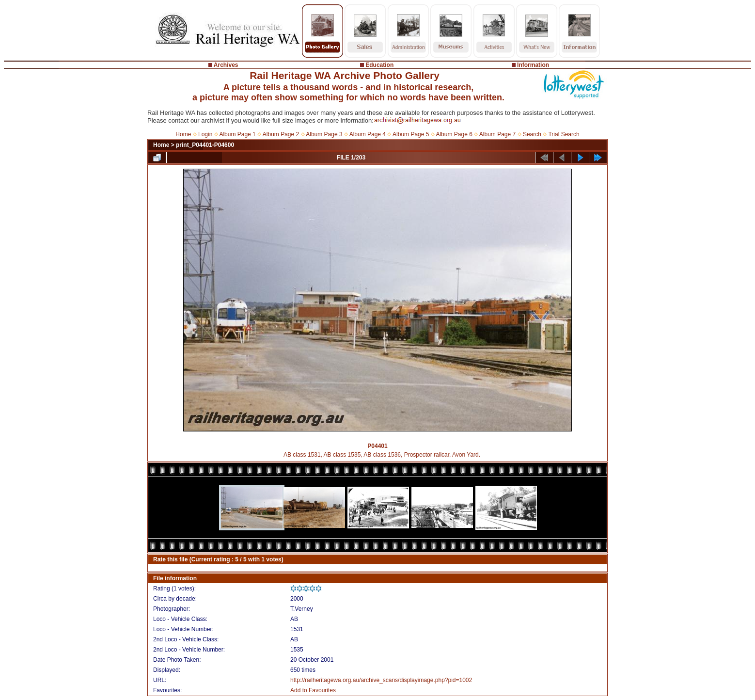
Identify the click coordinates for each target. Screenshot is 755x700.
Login (205, 134)
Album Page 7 (497, 134)
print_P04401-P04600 (205, 145)
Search (532, 134)
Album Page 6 (454, 134)
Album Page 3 (324, 134)
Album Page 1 (237, 134)
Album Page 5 (411, 134)
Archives (226, 65)
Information (533, 65)
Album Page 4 (368, 134)
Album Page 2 (281, 134)
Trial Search (564, 134)
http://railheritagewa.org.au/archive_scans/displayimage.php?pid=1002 (381, 680)
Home (183, 134)
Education (379, 65)
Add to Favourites (313, 690)
